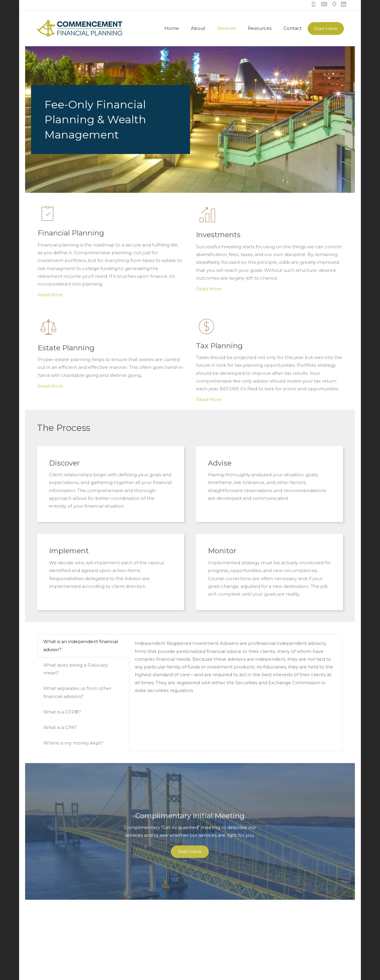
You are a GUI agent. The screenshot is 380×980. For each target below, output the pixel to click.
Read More (50, 295)
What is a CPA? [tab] (60, 727)
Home (172, 28)
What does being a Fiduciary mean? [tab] (76, 669)
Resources (260, 28)
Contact (293, 28)
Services (226, 28)
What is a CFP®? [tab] (62, 712)
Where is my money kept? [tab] (73, 743)
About (198, 28)
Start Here (326, 28)
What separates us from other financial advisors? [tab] (77, 692)
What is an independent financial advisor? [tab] (81, 645)
